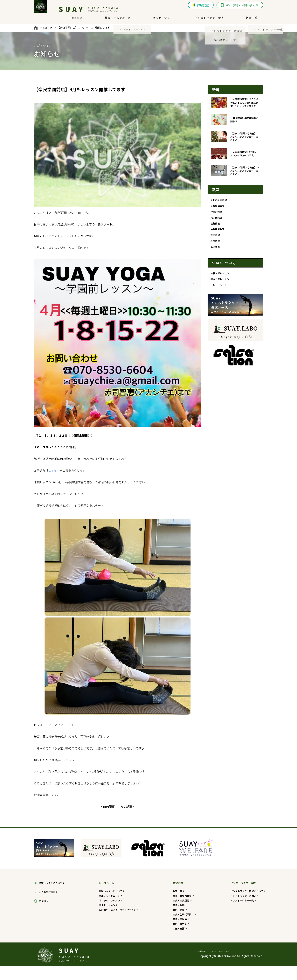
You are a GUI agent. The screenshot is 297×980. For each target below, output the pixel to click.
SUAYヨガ (80, 20)
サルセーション (168, 20)
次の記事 (126, 807)
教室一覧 (258, 20)
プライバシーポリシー (231, 956)
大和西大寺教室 (219, 200)
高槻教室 (216, 251)
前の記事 (109, 807)
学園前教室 (217, 213)
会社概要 (204, 956)
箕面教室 (216, 238)
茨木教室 (216, 245)
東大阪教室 (217, 219)
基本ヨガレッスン (221, 285)
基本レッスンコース (123, 20)
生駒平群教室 (218, 232)
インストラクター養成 (215, 20)
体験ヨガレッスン (221, 278)
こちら (53, 470)
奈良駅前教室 (218, 207)
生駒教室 (216, 226)
